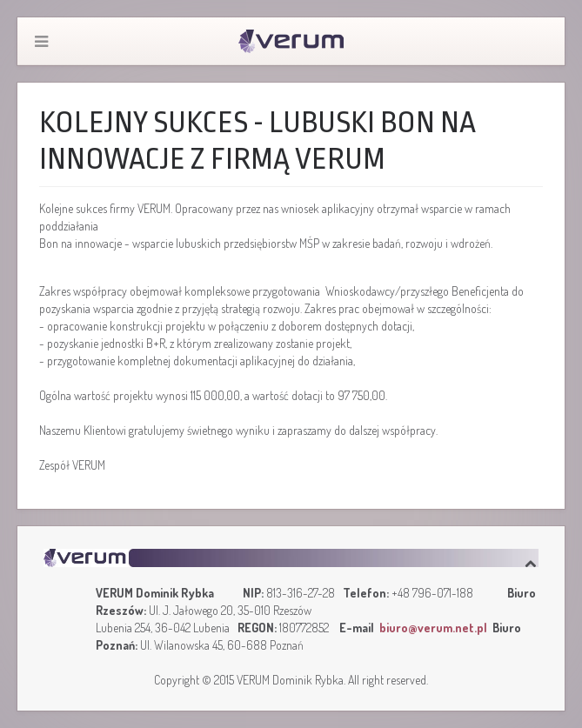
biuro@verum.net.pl (433, 628)
